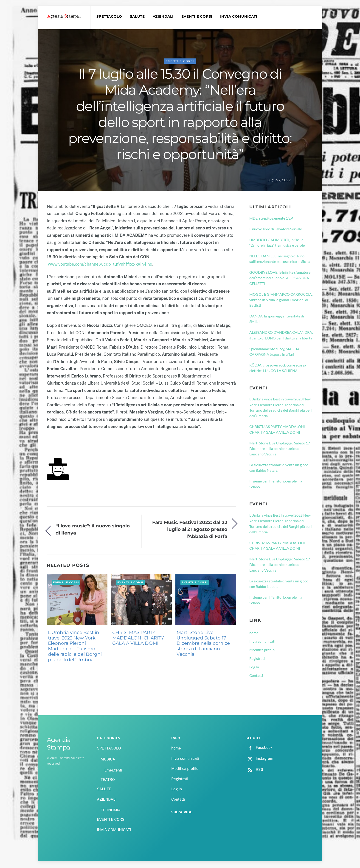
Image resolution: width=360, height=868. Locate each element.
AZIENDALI (164, 17)
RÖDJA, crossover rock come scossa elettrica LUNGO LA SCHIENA (278, 368)
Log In (254, 668)
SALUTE (138, 17)
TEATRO (108, 780)
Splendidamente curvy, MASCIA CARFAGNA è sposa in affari (274, 352)
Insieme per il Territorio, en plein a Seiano (276, 485)
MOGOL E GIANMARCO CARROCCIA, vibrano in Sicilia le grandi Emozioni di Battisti (281, 300)
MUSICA (108, 760)
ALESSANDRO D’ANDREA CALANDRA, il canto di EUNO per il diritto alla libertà (281, 336)
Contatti (256, 676)
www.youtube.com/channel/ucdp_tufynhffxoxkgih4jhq (100, 265)
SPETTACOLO (110, 17)
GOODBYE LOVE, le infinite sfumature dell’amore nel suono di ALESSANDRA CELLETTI (280, 278)
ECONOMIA (111, 811)
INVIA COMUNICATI (239, 17)
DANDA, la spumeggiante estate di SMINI (277, 319)
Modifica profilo (262, 651)
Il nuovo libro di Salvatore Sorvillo (276, 230)
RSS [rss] (254, 770)
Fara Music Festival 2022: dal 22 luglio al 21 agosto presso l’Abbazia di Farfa (190, 530)
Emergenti (113, 771)
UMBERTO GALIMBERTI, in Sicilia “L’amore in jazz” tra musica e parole (277, 243)
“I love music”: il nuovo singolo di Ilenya (93, 530)
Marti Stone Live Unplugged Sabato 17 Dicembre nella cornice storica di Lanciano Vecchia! (203, 644)
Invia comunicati (262, 642)
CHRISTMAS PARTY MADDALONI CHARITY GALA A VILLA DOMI (138, 639)
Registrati (257, 659)
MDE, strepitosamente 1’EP (271, 219)
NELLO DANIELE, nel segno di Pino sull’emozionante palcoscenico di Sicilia (280, 259)
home (254, 633)
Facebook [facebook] (259, 748)
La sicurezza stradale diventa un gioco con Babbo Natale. (279, 468)
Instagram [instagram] (259, 759)
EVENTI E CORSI (198, 17)
